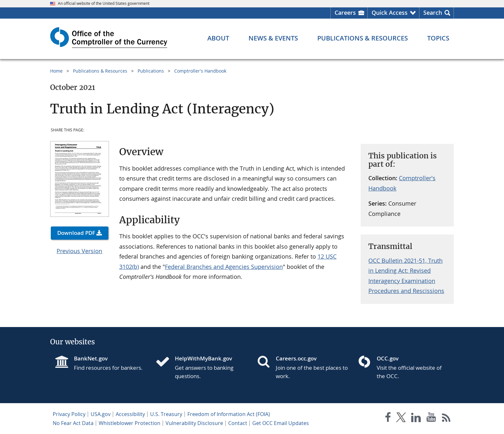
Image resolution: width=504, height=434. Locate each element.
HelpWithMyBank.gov (203, 358)
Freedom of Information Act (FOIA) (229, 414)
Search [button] (433, 13)
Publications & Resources (100, 71)
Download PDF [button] (76, 233)
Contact (238, 423)
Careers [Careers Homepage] (345, 13)
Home (56, 71)
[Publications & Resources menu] (363, 38)
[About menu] (218, 38)
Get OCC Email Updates (281, 423)
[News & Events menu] (273, 38)
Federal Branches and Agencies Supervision (224, 267)
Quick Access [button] (390, 13)
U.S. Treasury (166, 414)
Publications (151, 71)
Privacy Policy (69, 414)
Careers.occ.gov (296, 358)
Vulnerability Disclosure (194, 423)
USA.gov (101, 414)
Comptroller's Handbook (200, 71)
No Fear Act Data (73, 423)
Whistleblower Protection (130, 423)
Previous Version (79, 251)
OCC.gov (388, 358)
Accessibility (130, 414)
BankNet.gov (91, 358)
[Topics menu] (438, 38)
